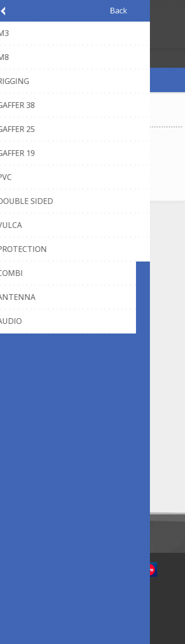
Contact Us (45, 244)
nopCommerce (107, 597)
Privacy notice (49, 399)
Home (16, 119)
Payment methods (57, 321)
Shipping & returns (56, 337)
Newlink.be (110, 609)
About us (42, 353)
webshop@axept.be (58, 259)
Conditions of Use (56, 431)
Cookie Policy (49, 415)
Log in (28, 40)
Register (9, 40)
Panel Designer (51, 305)
